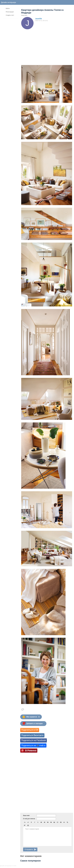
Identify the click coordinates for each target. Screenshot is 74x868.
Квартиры (24, 15)
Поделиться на (33, 745)
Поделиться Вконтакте (32, 735)
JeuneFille (39, 19)
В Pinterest (31, 751)
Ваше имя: (26, 815)
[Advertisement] (47, 44)
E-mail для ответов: (29, 819)
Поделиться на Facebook (34, 740)
